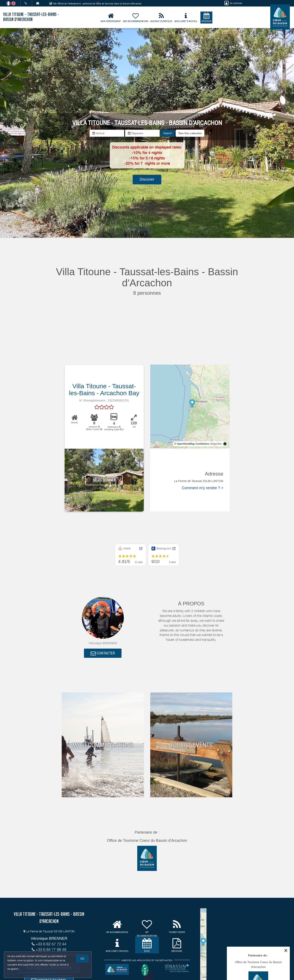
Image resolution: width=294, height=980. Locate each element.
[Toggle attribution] (225, 444)
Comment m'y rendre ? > (203, 488)
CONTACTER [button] (103, 654)
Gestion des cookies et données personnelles (32, 973)
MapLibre (216, 444)
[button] (190, 133)
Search (168, 133)
